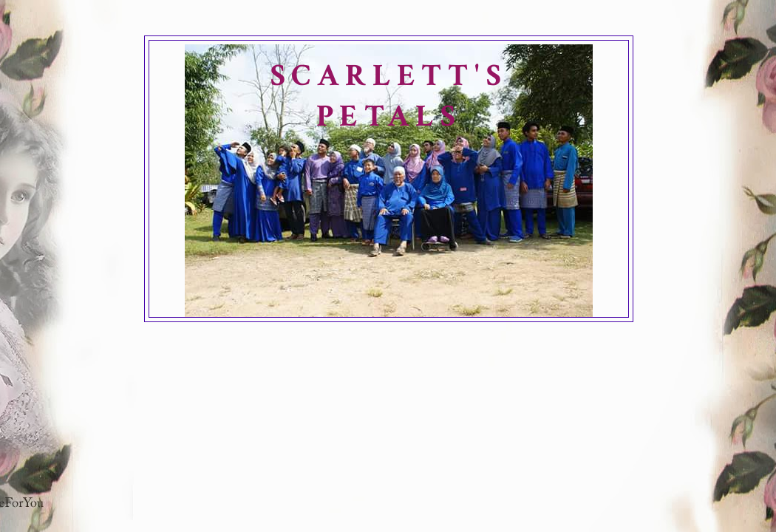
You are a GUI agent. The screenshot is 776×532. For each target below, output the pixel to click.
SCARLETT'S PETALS (389, 96)
